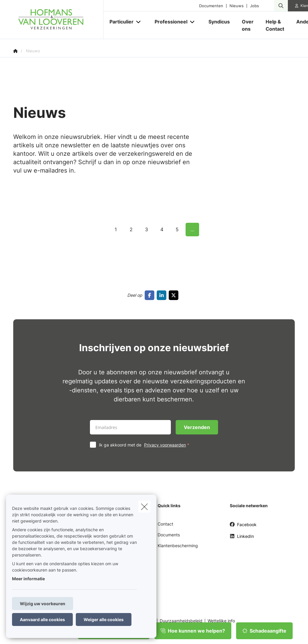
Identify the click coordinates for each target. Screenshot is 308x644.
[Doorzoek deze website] (281, 6)
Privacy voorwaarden (165, 445)
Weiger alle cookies (104, 619)
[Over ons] (248, 25)
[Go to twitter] (175, 295)
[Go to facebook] (151, 295)
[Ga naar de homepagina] (58, 20)
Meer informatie (28, 579)
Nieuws (237, 6)
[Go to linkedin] (163, 295)
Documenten (211, 6)
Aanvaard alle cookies (42, 619)
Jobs (254, 6)
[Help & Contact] (275, 25)
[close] (144, 507)
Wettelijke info (221, 621)
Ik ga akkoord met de (145, 445)
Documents (169, 535)
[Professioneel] (169, 22)
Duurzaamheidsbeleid (181, 621)
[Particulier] (119, 22)
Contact (165, 524)
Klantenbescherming (178, 546)
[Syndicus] (219, 22)
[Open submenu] (139, 22)
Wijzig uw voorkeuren (43, 604)
